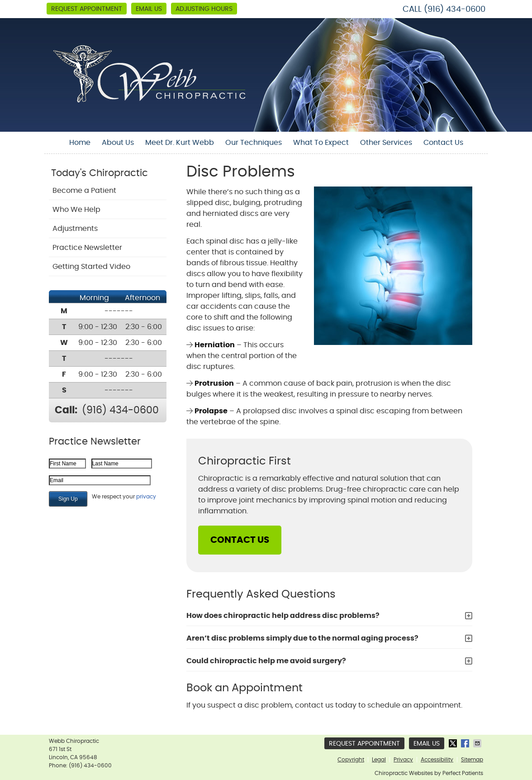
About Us (118, 143)
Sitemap (472, 760)
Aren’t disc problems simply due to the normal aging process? (302, 638)
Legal (379, 760)
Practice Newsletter (87, 248)
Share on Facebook (466, 743)
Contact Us (443, 143)
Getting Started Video (91, 267)
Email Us (149, 9)
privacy (146, 497)
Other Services (386, 143)
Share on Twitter (454, 743)
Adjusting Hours (204, 9)
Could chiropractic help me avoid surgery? (266, 661)
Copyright (351, 760)
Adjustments (75, 229)
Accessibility (437, 760)
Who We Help (76, 210)
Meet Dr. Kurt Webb (180, 143)
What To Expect (321, 143)
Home (80, 143)
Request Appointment (87, 9)
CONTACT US (240, 540)
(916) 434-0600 (455, 10)
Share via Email (478, 743)
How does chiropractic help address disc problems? (283, 616)
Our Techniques (254, 143)
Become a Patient (84, 191)
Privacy (403, 760)
